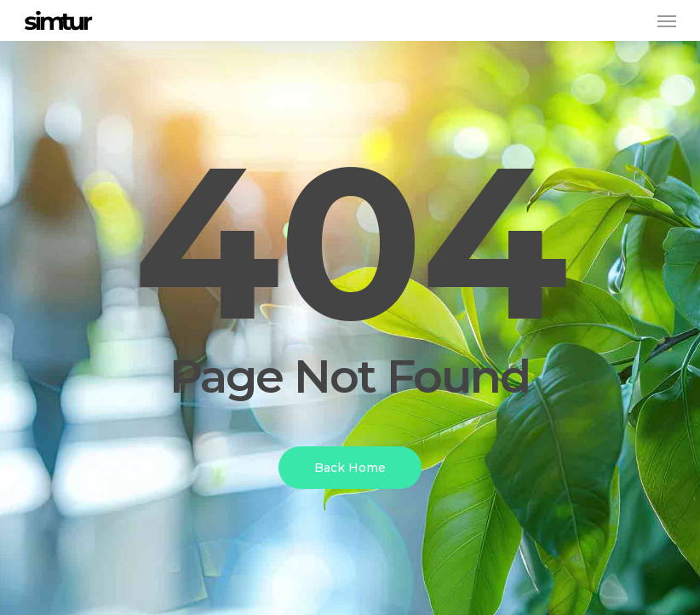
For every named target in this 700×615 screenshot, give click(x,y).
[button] (667, 20)
